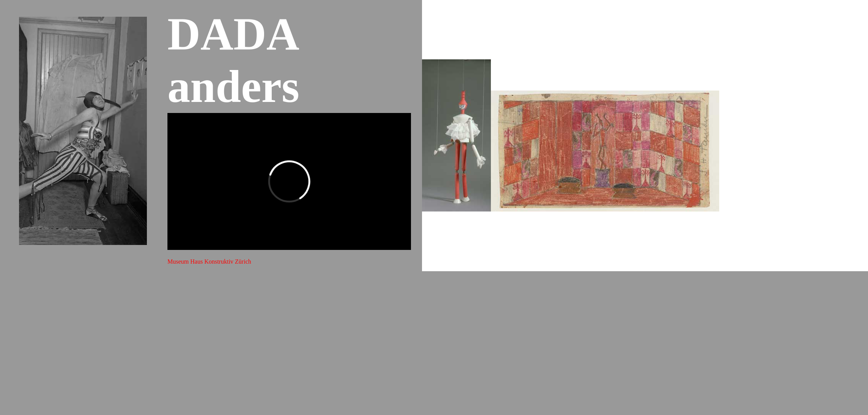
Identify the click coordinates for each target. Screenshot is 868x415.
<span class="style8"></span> (289, 181)
